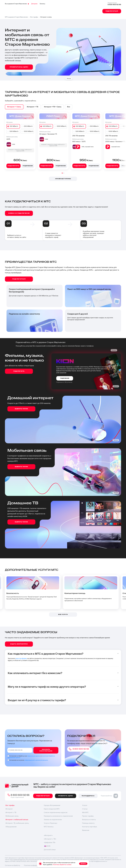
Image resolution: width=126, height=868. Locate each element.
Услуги (85, 806)
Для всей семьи (50, 850)
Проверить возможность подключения (58, 817)
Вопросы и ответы (89, 820)
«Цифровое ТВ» (50, 843)
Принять (83, 864)
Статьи (85, 809)
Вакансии (86, 831)
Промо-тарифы (88, 817)
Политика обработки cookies (62, 865)
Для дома (34, 4)
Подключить (13, 166)
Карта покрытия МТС (52, 809)
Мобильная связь (12, 817)
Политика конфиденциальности (34, 866)
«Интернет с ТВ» (50, 840)
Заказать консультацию (46, 751)
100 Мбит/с (14, 126)
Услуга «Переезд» (51, 824)
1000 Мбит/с (29, 132)
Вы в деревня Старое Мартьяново (17, 4)
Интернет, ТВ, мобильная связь (17, 824)
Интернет (9, 809)
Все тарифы (10, 806)
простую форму (22, 659)
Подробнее (28, 166)
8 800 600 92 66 (114, 5)
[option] (15, 107)
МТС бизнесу (49, 827)
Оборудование (11, 827)
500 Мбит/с (14, 132)
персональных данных (34, 757)
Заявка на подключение (53, 820)
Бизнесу (42, 4)
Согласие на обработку (12, 866)
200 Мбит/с (28, 126)
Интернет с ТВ (11, 813)
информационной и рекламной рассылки (36, 761)
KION (47, 847)
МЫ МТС (85, 813)
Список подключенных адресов (56, 813)
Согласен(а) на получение (29, 761)
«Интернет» (48, 836)
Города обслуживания (52, 806)
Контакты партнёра (90, 827)
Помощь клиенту (88, 824)
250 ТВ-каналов (78, 136)
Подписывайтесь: (109, 796)
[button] (62, 173)
